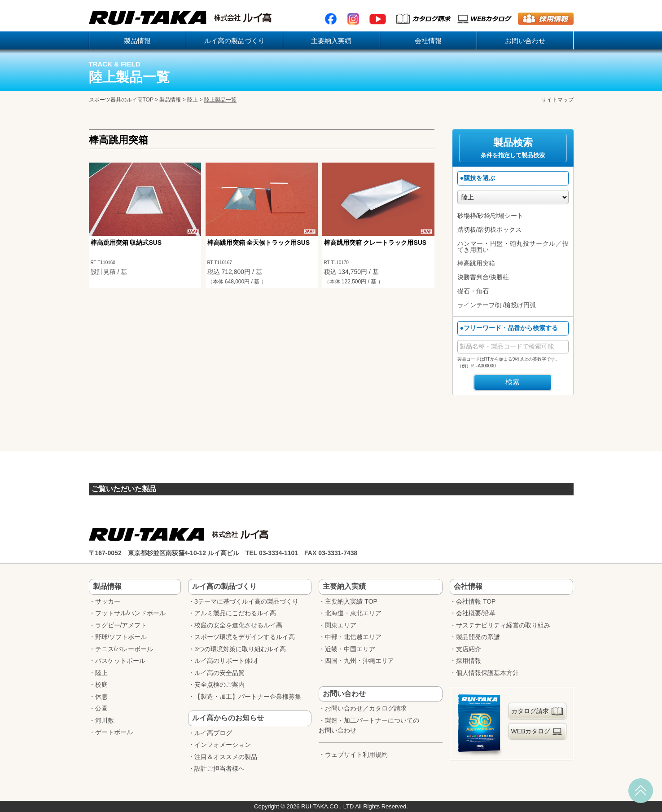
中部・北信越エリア (353, 637)
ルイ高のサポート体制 (226, 661)
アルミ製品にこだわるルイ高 (235, 613)
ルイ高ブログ (213, 733)
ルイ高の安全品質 (219, 673)
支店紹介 (469, 649)
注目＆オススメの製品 (226, 757)
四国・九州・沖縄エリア (359, 661)
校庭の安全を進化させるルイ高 (238, 625)
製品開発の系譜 (478, 637)
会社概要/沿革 (476, 613)
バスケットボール (120, 661)
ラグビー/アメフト (121, 625)
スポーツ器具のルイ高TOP (121, 100)
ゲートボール (114, 732)
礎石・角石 (473, 291)
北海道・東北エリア (353, 613)
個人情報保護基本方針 (487, 673)
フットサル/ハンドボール (131, 613)
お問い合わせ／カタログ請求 (366, 708)
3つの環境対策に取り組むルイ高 (240, 649)
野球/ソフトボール (121, 637)
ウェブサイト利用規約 (356, 755)
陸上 (193, 100)
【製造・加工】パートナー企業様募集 (248, 697)
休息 (101, 697)
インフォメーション (223, 745)
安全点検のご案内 (219, 684)
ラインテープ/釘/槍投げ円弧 (497, 305)
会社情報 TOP (476, 601)
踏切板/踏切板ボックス (490, 229)
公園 (101, 708)
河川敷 (105, 720)
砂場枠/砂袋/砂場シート (491, 216)
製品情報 (170, 100)
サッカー (108, 601)
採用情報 (469, 661)
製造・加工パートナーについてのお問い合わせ (369, 726)
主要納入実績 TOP (351, 601)
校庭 (101, 684)
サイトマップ (557, 100)
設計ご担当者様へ (219, 768)
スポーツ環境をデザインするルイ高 (245, 637)
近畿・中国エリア (350, 649)
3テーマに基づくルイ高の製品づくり (246, 601)
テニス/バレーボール (124, 649)
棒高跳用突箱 (476, 263)
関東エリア (341, 625)
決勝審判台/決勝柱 (483, 277)
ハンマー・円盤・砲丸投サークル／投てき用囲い (513, 247)
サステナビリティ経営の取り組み (503, 625)
